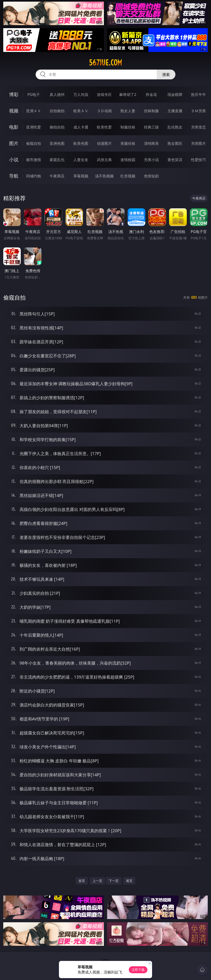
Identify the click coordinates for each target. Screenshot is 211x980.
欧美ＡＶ (81, 111)
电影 (14, 127)
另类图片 (198, 143)
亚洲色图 (57, 143)
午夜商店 (57, 176)
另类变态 (198, 127)
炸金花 (151, 95)
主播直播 (175, 111)
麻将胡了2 (128, 95)
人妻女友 (81, 160)
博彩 (14, 94)
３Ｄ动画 (104, 111)
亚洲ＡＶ (34, 111)
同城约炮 (34, 176)
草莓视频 (81, 176)
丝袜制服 (151, 111)
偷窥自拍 (34, 143)
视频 (14, 111)
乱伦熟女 (175, 127)
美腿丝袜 (128, 143)
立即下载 (138, 970)
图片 (14, 143)
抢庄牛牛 (198, 95)
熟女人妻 (128, 111)
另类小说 (151, 160)
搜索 (166, 74)
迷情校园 (128, 160)
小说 (14, 160)
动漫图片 (104, 143)
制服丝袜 (128, 127)
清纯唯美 (151, 143)
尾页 (129, 881)
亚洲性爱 (34, 127)
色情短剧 (151, 176)
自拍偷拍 (57, 111)
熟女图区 (175, 143)
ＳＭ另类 (198, 111)
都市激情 (34, 160)
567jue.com (105, 63)
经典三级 (151, 127)
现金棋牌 (175, 95)
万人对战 (81, 95)
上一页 (97, 881)
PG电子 (34, 95)
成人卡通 (81, 127)
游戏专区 (104, 95)
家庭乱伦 (57, 160)
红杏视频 (128, 176)
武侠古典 (104, 160)
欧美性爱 (104, 127)
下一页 (114, 881)
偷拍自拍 (57, 127)
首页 (82, 881)
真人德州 (57, 95)
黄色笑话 (175, 160)
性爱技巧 (198, 160)
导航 (14, 176)
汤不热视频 (104, 176)
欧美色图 (81, 143)
